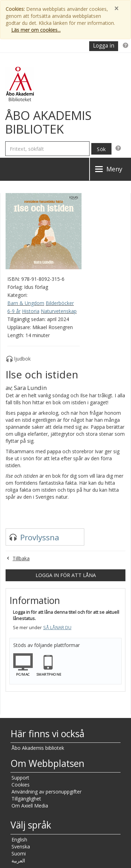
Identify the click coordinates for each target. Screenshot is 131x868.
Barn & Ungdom (26, 303)
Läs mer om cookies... (36, 30)
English (19, 839)
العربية (18, 860)
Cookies (21, 785)
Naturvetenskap (59, 311)
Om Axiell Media (30, 806)
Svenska (21, 846)
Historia (31, 311)
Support (20, 778)
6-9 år (14, 311)
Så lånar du (57, 628)
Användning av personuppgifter (47, 792)
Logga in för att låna (66, 575)
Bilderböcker (60, 303)
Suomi (19, 853)
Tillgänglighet (26, 799)
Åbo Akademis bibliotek (38, 748)
